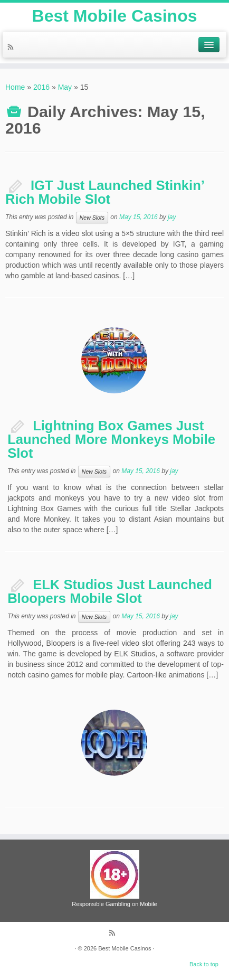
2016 (41, 87)
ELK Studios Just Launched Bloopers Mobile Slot (110, 591)
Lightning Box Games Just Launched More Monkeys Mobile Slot (111, 439)
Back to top (204, 964)
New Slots (92, 218)
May (65, 87)
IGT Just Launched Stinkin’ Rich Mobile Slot (105, 192)
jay (172, 218)
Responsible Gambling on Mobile (114, 904)
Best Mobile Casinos (115, 16)
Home (15, 87)
